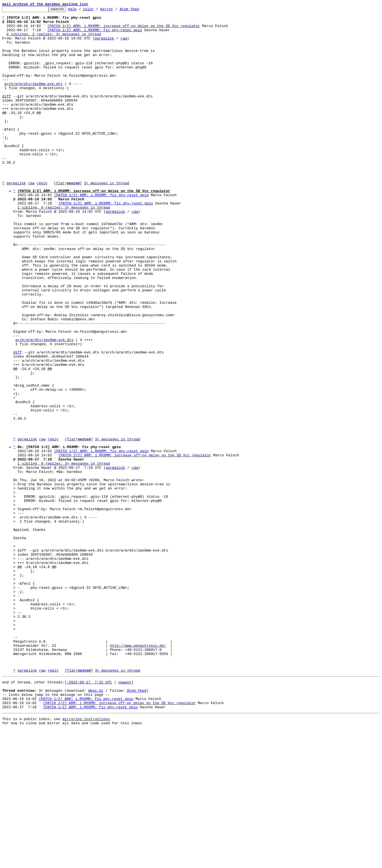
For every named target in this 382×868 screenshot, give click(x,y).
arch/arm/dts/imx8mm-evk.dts (33, 99)
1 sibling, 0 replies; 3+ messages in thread (64, 247)
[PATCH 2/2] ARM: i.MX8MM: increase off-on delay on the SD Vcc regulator (124, 30)
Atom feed (138, 10)
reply (42, 219)
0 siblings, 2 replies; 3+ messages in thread (54, 40)
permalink (104, 45)
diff (6, 114)
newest (125, 814)
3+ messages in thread (106, 219)
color (97, 10)
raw (124, 45)
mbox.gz (96, 824)
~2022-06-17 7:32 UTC (89, 814)
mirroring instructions (86, 857)
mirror (115, 10)
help (81, 10)
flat (60, 219)
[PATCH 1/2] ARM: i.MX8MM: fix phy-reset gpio (95, 35)
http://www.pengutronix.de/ (138, 772)
